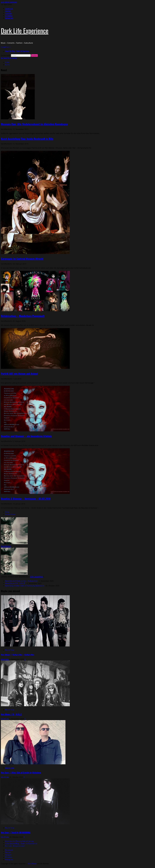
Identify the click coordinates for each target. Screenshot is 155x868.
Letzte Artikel (10, 514)
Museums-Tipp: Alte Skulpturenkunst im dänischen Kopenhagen (34, 124)
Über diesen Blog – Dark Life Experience (21, 844)
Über (7, 512)
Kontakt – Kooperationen (15, 846)
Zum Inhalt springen (9, 2)
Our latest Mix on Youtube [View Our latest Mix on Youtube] (9, 58)
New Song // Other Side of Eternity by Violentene (25, 586)
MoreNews (32, 864)
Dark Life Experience (25, 30)
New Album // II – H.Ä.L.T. (15, 583)
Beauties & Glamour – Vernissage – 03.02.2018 (26, 499)
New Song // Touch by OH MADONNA (16, 832)
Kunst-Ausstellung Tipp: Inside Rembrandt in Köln (27, 139)
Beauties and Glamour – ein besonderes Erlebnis (26, 436)
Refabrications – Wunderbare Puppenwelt (23, 316)
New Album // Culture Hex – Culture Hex (21, 581)
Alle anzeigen (37, 577)
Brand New (10, 650)
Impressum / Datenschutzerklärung (19, 841)
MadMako (6, 546)
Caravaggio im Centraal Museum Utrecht (22, 259)
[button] (6, 47)
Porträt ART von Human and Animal (19, 373)
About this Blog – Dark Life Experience (17, 51)
